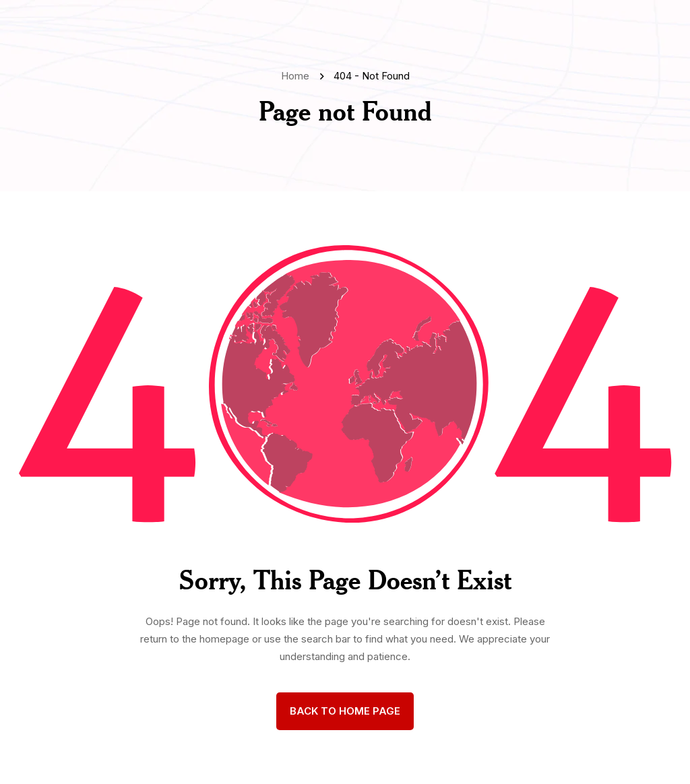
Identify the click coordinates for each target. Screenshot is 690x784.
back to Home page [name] (345, 711)
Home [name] (298, 76)
